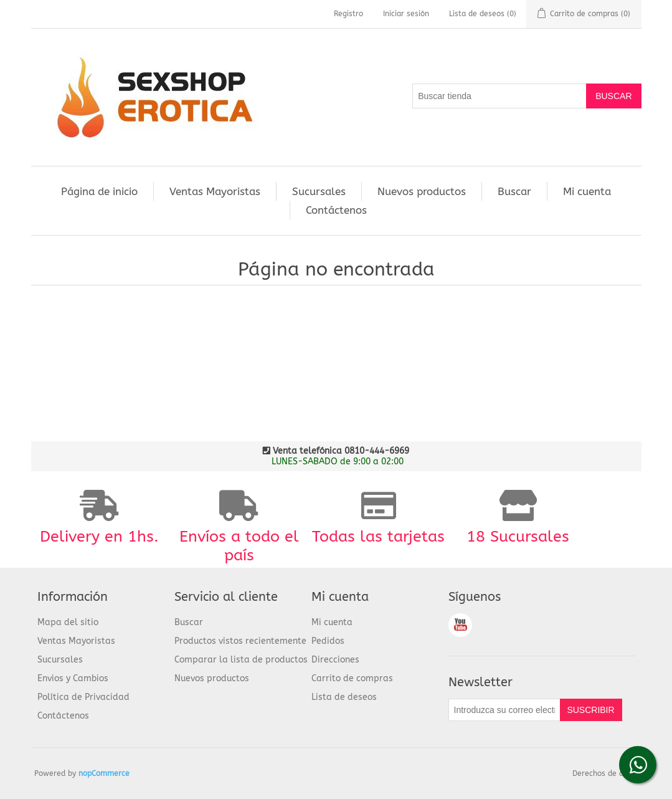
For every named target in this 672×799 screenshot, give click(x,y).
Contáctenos (336, 210)
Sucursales (319, 191)
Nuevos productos (422, 191)
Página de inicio (99, 191)
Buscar (514, 191)
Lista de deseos (344, 697)
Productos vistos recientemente (240, 641)
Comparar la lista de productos (241, 660)
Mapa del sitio (68, 622)
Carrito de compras (352, 678)
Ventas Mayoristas (215, 191)
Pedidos (328, 641)
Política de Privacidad (83, 697)
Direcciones (335, 660)
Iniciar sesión (406, 14)
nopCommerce (104, 773)
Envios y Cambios (73, 678)
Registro (348, 14)
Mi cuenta (587, 191)
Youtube (460, 625)
